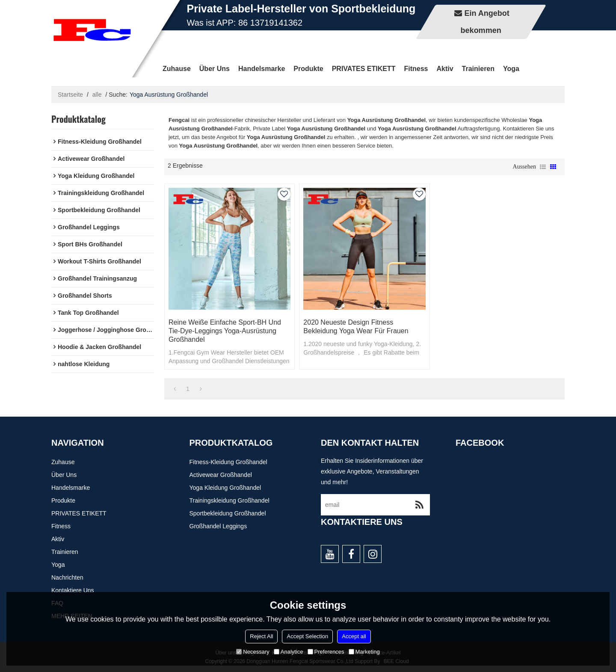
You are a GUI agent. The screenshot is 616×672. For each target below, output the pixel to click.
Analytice (289, 652)
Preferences (326, 652)
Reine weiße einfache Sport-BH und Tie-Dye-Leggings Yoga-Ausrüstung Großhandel (225, 331)
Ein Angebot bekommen (485, 22)
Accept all (354, 636)
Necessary (253, 652)
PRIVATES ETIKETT (364, 69)
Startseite (70, 95)
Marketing (364, 652)
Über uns (215, 69)
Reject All (261, 636)
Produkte (308, 69)
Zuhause (177, 69)
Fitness (416, 69)
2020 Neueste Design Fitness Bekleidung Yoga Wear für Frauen (356, 327)
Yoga (511, 69)
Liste (543, 167)
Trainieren (478, 69)
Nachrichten (67, 577)
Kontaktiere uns (73, 590)
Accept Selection (307, 636)
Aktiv (445, 69)
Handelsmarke (262, 69)
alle (97, 95)
